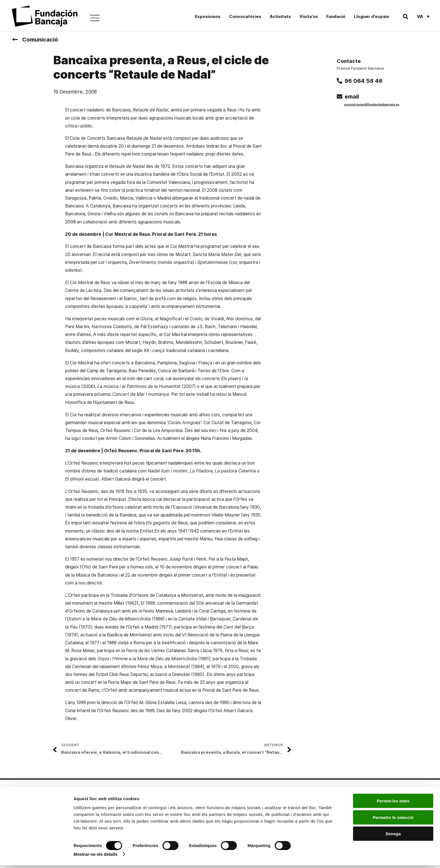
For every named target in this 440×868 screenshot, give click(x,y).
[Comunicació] (15, 40)
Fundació (336, 16)
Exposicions (208, 16)
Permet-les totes (393, 804)
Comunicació (40, 40)
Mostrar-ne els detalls (95, 857)
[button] (405, 16)
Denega (393, 836)
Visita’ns (309, 16)
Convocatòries (245, 16)
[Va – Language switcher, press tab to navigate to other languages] (423, 16)
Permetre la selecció (393, 820)
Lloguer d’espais (372, 16)
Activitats (280, 16)
